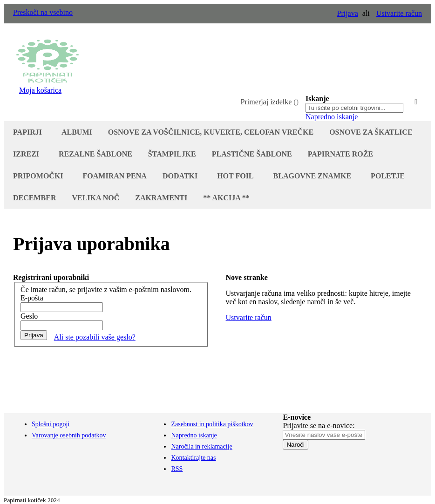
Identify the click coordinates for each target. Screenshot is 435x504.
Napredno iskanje (332, 117)
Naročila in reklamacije (201, 446)
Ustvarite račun (399, 13)
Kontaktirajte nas (193, 458)
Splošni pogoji (51, 424)
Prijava (347, 13)
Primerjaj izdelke (270, 102)
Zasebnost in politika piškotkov (212, 424)
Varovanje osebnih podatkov (69, 435)
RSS (177, 469)
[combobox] (354, 108)
